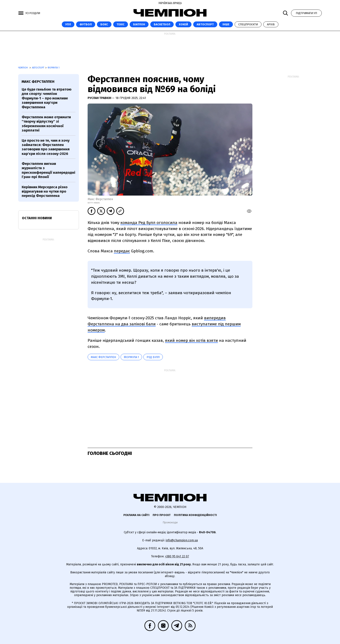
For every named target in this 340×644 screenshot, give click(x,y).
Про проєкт (162, 515)
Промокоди (170, 522)
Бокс (104, 24)
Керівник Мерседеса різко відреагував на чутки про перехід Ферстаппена (45, 191)
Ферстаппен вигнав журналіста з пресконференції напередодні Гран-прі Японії (48, 170)
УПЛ (68, 24)
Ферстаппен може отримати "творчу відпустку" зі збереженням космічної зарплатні (46, 124)
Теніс (121, 24)
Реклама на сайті (136, 515)
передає (122, 251)
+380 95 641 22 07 (177, 556)
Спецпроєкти (248, 24)
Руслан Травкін (100, 98)
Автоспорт (205, 24)
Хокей (183, 24)
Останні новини (37, 218)
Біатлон (139, 24)
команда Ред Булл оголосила (149, 223)
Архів (271, 24)
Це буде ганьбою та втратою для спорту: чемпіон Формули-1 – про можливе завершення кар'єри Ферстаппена (47, 98)
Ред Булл (153, 357)
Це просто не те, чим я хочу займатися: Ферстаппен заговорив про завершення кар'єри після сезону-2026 (46, 147)
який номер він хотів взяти (191, 340)
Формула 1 (54, 68)
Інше (226, 24)
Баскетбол (162, 24)
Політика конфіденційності (195, 515)
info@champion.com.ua (182, 540)
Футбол (86, 24)
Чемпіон (23, 68)
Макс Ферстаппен (103, 357)
